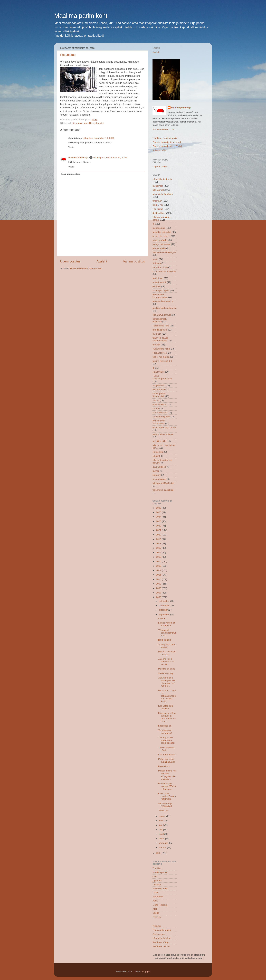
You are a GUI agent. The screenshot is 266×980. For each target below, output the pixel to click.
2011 (159, 575)
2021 (159, 530)
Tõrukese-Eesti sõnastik (165, 138)
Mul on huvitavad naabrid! (167, 653)
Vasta (71, 147)
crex (155, 876)
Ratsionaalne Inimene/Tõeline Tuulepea (167, 786)
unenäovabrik (159, 282)
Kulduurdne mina (161, 349)
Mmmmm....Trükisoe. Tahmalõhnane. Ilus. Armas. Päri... (167, 696)
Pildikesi (157, 926)
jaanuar (163, 847)
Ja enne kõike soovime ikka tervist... (166, 662)
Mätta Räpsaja (160, 905)
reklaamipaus (159, 479)
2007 (159, 593)
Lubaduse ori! (165, 726)
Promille (157, 917)
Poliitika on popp (167, 669)
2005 (159, 853)
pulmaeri (157, 334)
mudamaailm (159, 248)
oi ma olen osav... (161, 236)
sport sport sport (161, 290)
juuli (161, 821)
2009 (159, 584)
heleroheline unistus (163, 434)
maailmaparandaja (78, 158)
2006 (159, 597)
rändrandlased (160, 413)
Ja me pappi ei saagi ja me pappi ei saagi (167, 740)
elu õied (156, 286)
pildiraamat (158, 190)
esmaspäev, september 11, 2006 (110, 158)
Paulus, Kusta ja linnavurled (167, 142)
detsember (165, 601)
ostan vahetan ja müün (164, 427)
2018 (159, 544)
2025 (159, 512)
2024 (159, 517)
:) (153, 224)
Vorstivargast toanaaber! (165, 732)
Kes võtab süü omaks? (166, 707)
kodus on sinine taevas (164, 271)
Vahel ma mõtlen (161, 357)
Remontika (158, 452)
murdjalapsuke (160, 330)
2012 (159, 570)
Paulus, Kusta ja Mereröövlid (167, 146)
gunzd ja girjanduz (162, 232)
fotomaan (157, 201)
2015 (159, 557)
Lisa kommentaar (71, 174)
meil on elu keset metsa (165, 308)
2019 (159, 539)
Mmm (155, 259)
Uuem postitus (70, 261)
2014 (159, 561)
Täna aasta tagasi (162, 930)
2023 (159, 521)
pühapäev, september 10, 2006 (99, 138)
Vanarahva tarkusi (162, 315)
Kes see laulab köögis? (164, 252)
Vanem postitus (134, 261)
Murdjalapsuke (160, 872)
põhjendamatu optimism (160, 320)
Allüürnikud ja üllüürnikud (165, 805)
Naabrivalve (159, 372)
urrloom (156, 345)
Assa (155, 901)
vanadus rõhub (160, 267)
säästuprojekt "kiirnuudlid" (159, 395)
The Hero (157, 868)
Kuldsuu (157, 263)
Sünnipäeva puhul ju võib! (167, 646)
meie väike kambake (163, 194)
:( (153, 368)
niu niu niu (158, 205)
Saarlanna (158, 897)
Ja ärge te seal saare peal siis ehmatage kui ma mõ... (167, 682)
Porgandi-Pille (160, 353)
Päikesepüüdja (160, 888)
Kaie (155, 909)
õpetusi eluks (159, 404)
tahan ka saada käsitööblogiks (160, 339)
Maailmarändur (160, 240)
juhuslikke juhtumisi (94, 123)
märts (162, 839)
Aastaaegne (159, 934)
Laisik (155, 893)
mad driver (158, 278)
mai (161, 830)
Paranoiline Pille (161, 326)
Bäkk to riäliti (165, 640)
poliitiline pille (159, 441)
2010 (159, 579)
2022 (159, 526)
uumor (156, 471)
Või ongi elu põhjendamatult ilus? (167, 633)
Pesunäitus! (68, 55)
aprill (161, 834)
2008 (159, 588)
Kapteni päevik (160, 167)
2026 (159, 508)
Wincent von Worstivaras (159, 422)
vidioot (156, 400)
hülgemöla (77, 123)
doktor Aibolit (159, 213)
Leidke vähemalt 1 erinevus (167, 624)
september (165, 614)
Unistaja (157, 885)
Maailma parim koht (81, 16)
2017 (159, 548)
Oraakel (156, 475)
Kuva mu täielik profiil (163, 129)
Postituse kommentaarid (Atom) (86, 268)
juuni (161, 825)
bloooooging (159, 228)
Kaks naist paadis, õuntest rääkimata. (167, 796)
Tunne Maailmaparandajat (162, 377)
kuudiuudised (159, 467)
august (163, 816)
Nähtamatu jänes (161, 417)
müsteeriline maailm (163, 301)
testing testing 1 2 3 (162, 361)
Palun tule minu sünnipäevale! (167, 760)
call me (162, 618)
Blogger (146, 971)
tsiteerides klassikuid (163, 490)
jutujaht (156, 456)
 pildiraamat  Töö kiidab (163, 483)
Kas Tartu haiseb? (167, 755)
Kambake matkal (161, 946)
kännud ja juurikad (162, 938)
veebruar (164, 843)
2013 (159, 566)
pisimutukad (159, 389)
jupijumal (157, 880)
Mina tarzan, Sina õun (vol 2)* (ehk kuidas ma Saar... (167, 717)
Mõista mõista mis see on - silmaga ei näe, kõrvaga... (167, 775)
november (164, 605)
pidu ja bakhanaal (161, 244)
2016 (159, 553)
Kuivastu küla (159, 150)
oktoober (164, 610)
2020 (159, 535)
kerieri (156, 408)
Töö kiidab (158, 209)
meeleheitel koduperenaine (160, 296)
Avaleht (102, 261)
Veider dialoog (166, 673)
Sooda (156, 913)
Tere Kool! (163, 811)
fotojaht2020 (159, 385)
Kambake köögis (161, 942)
